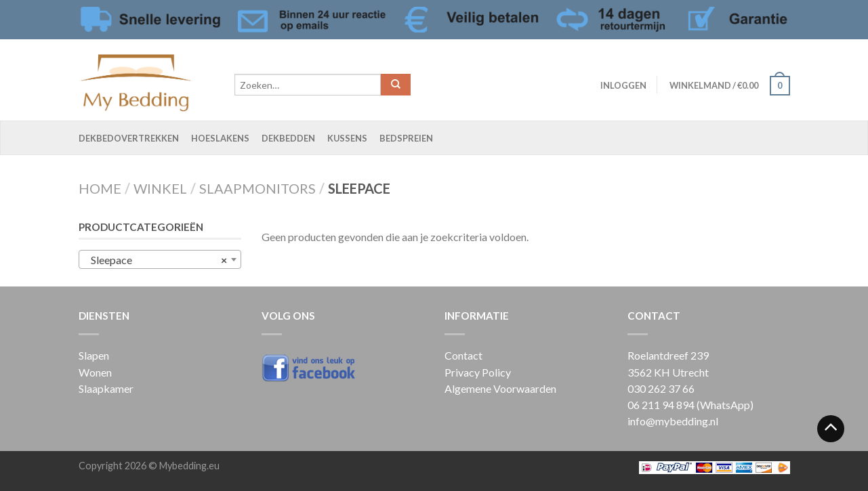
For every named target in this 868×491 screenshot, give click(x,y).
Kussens (347, 138)
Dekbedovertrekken (129, 138)
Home (100, 188)
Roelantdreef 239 (668, 355)
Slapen (94, 355)
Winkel (160, 188)
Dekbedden (288, 138)
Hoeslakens (220, 138)
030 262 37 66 (661, 388)
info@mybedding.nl (673, 421)
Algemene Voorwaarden (500, 388)
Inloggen (623, 85)
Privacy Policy (478, 372)
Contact (463, 355)
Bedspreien (406, 138)
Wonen (95, 372)
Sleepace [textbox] (156, 260)
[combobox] (160, 259)
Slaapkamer (106, 388)
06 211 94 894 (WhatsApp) (690, 405)
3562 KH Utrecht (668, 372)
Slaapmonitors (257, 188)
